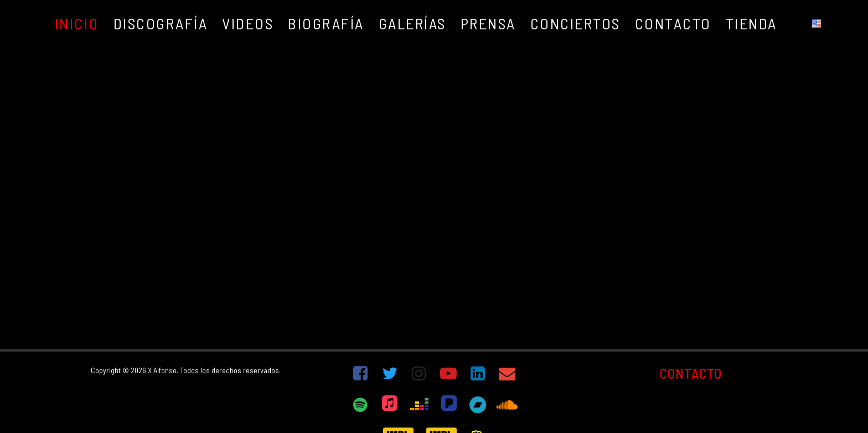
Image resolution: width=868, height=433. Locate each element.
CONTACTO (691, 373)
